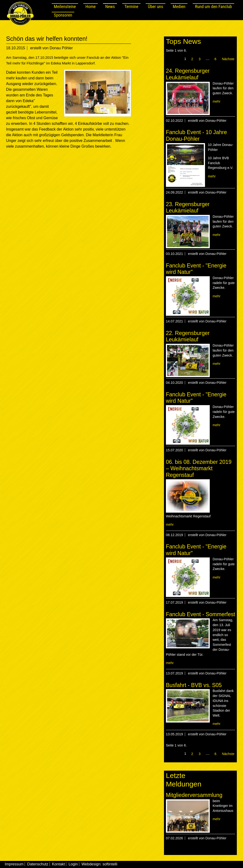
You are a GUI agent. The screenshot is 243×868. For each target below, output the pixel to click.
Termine (131, 7)
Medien (179, 7)
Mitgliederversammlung (194, 795)
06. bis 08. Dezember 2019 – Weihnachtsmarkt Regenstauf (199, 468)
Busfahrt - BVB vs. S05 (194, 685)
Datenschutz (38, 864)
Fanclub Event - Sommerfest (201, 614)
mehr (217, 101)
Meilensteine (65, 7)
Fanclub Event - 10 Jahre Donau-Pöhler (196, 136)
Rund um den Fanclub (214, 7)
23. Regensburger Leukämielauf (188, 208)
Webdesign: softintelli (99, 864)
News (110, 7)
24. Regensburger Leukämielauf (188, 74)
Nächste (228, 59)
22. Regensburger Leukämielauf (188, 336)
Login (73, 864)
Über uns (155, 7)
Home (91, 7)
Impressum (14, 864)
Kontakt (58, 864)
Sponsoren (63, 15)
